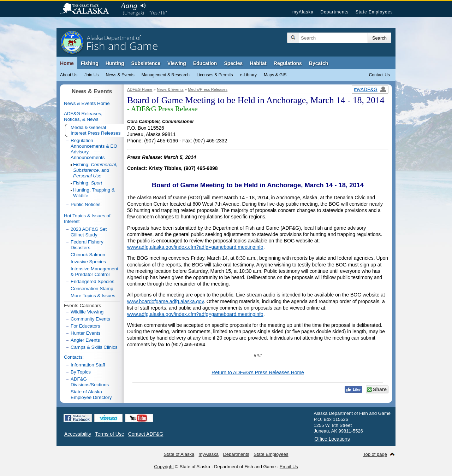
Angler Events (85, 340)
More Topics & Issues (93, 296)
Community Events (90, 319)
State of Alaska (88, 9)
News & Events (120, 75)
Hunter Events (85, 333)
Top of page (375, 454)
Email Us (289, 467)
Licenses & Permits (215, 75)
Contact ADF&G (146, 434)
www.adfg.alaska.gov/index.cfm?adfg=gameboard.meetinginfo (195, 247)
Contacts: (74, 357)
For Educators (85, 326)
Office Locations (332, 439)
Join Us (91, 75)
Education (205, 63)
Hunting (115, 63)
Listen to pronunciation (143, 6)
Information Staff (88, 365)
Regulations (288, 63)
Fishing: (95, 170)
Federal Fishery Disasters (87, 245)
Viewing (177, 63)
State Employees (374, 12)
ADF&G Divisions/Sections (90, 382)
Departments (334, 12)
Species (233, 63)
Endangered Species (93, 281)
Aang (129, 5)
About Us (69, 75)
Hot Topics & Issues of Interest (87, 219)
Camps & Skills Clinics (94, 347)
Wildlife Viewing (87, 312)
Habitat (258, 63)
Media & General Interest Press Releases (96, 130)
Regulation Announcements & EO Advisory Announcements (94, 149)
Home (67, 63)
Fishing (90, 63)
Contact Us (379, 75)
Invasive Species (88, 262)
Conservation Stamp (92, 289)
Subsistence (146, 63)
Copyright (164, 467)
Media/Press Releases (208, 89)
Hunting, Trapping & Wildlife (94, 193)
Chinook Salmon (88, 255)
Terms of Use (109, 434)
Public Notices (85, 204)
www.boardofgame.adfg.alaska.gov (165, 301)
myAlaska (303, 12)
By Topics (81, 372)
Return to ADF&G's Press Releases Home (258, 372)
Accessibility (78, 434)
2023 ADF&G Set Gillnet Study (89, 232)
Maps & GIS (275, 75)
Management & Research (166, 75)
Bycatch (319, 63)
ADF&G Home (140, 89)
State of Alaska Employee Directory (91, 395)
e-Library (248, 75)
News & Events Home (87, 103)
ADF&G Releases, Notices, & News (83, 116)
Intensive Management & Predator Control (94, 272)
